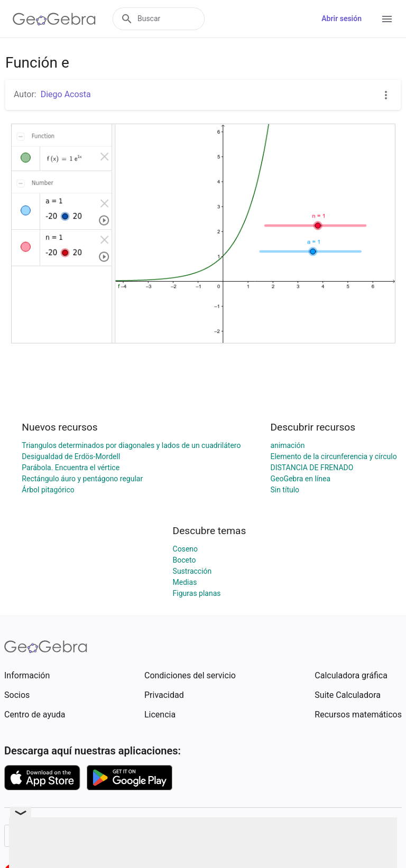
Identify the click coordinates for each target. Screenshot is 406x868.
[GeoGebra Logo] (54, 19)
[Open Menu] (387, 19)
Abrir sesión (342, 18)
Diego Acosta (66, 94)
